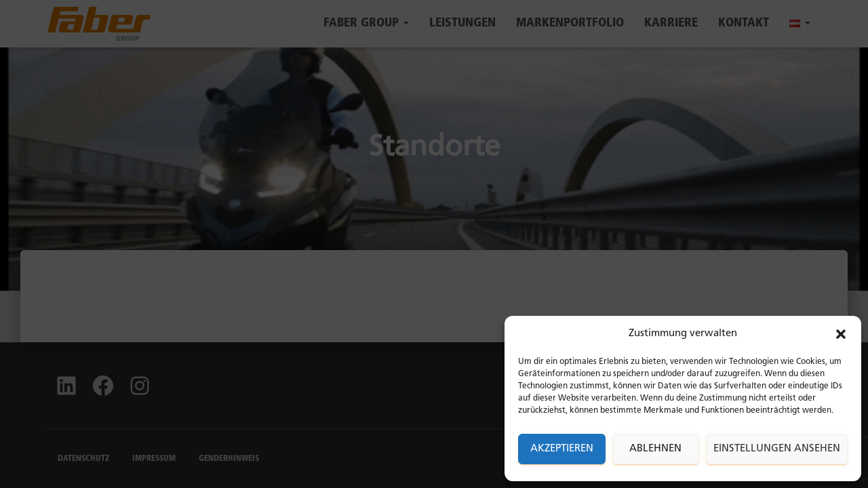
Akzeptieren (562, 449)
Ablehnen (655, 449)
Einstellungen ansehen (777, 449)
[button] (841, 334)
